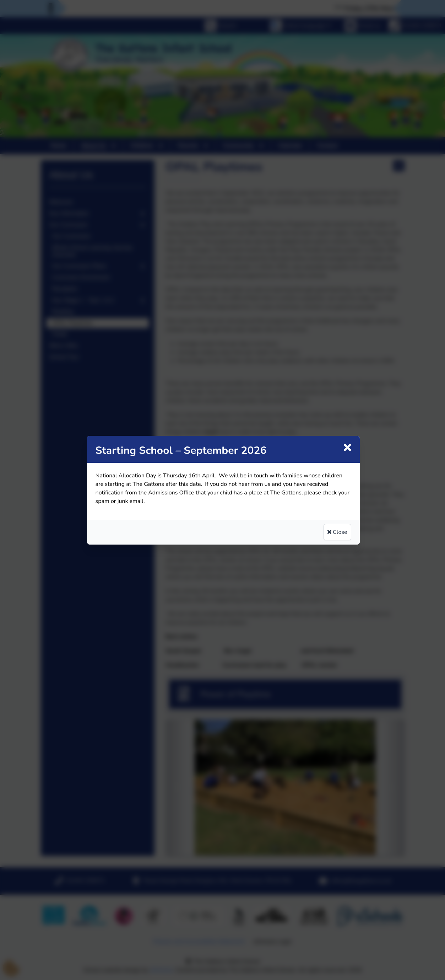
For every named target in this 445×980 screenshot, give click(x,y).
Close (337, 532)
